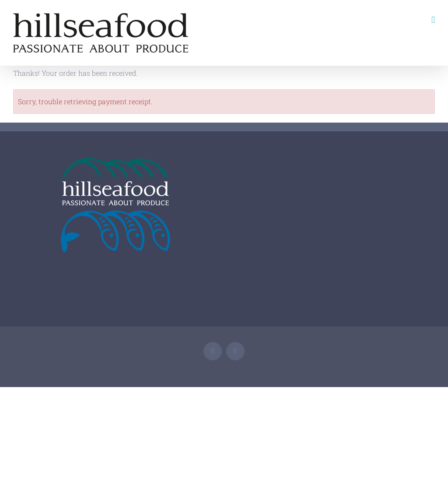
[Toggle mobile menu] (433, 20)
